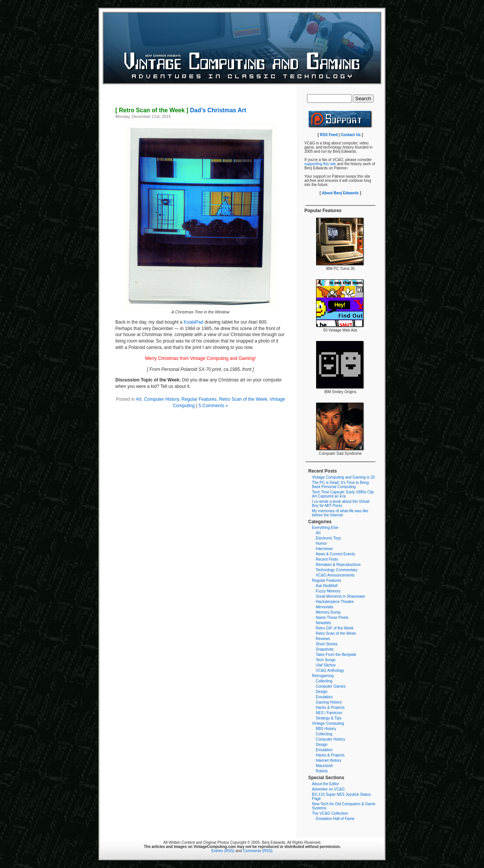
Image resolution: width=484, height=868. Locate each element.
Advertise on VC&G (328, 789)
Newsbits (323, 623)
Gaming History (329, 702)
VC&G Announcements (335, 575)
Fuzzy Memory (328, 591)
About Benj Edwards (340, 193)
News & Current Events (335, 554)
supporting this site (320, 164)
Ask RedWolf (327, 586)
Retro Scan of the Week (243, 399)
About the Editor (326, 784)
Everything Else (325, 528)
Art (139, 399)
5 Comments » (213, 406)
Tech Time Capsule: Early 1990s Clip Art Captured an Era (343, 494)
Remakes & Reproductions (338, 565)
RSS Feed (329, 135)
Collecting (324, 681)
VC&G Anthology (330, 670)
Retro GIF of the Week (335, 628)
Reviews (323, 639)
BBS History (326, 729)
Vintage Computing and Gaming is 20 (343, 477)
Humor (321, 543)
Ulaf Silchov (326, 665)
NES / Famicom (329, 713)
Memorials (324, 607)
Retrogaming (323, 676)
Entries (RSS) (223, 851)
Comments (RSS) (258, 851)
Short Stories (327, 644)
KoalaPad (194, 322)
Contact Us (351, 135)
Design (322, 692)
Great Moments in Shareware (341, 596)
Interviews (324, 549)
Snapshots (325, 649)
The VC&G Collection (330, 813)
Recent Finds (327, 559)
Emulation (324, 697)
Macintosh (324, 766)
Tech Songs (326, 660)
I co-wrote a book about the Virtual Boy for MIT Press (341, 504)
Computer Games (331, 686)
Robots (322, 771)
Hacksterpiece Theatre (335, 602)
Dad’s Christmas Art (181, 110)
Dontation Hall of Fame (335, 819)
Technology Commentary (337, 570)
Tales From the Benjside (336, 655)
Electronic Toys (328, 538)
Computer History (161, 399)
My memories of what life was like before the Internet (340, 513)
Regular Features (199, 399)
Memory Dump (328, 612)
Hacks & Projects (330, 708)
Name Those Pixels (332, 618)
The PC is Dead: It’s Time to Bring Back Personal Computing (340, 485)
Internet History (329, 760)
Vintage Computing (328, 723)
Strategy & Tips (329, 718)
